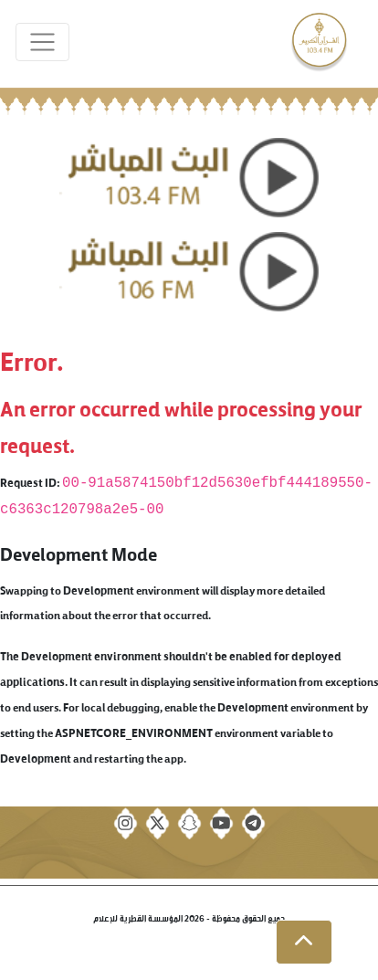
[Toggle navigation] (42, 42)
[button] (304, 943)
